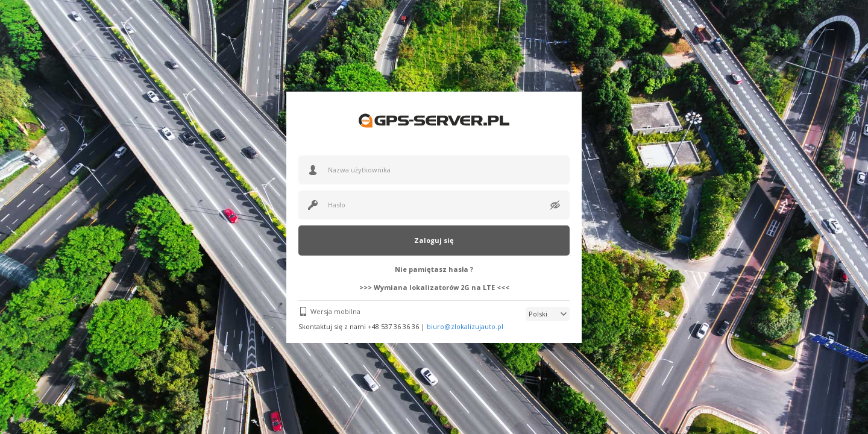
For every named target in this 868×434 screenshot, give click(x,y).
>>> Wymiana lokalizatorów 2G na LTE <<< (434, 287)
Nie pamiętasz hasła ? (434, 269)
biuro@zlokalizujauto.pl (465, 326)
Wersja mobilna (335, 311)
